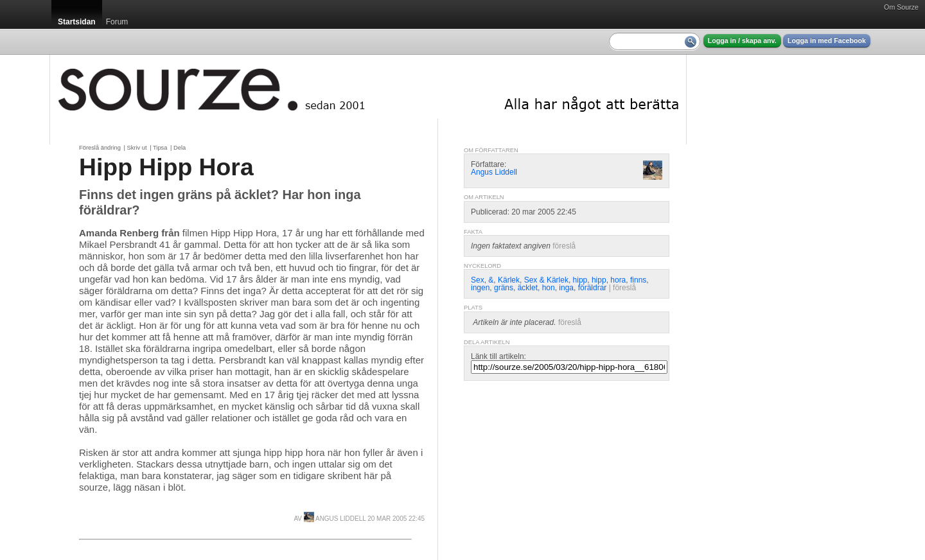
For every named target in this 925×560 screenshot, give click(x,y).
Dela (180, 148)
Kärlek (509, 280)
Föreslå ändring (100, 148)
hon (549, 288)
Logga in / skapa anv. (742, 40)
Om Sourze (901, 7)
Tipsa (160, 148)
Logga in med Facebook (827, 40)
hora (618, 280)
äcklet (528, 288)
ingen (480, 288)
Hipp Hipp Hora (166, 167)
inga (566, 288)
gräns (504, 288)
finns (638, 280)
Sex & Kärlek (546, 280)
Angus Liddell (335, 519)
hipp (580, 280)
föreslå (564, 246)
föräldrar (593, 288)
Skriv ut (137, 148)
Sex (478, 280)
